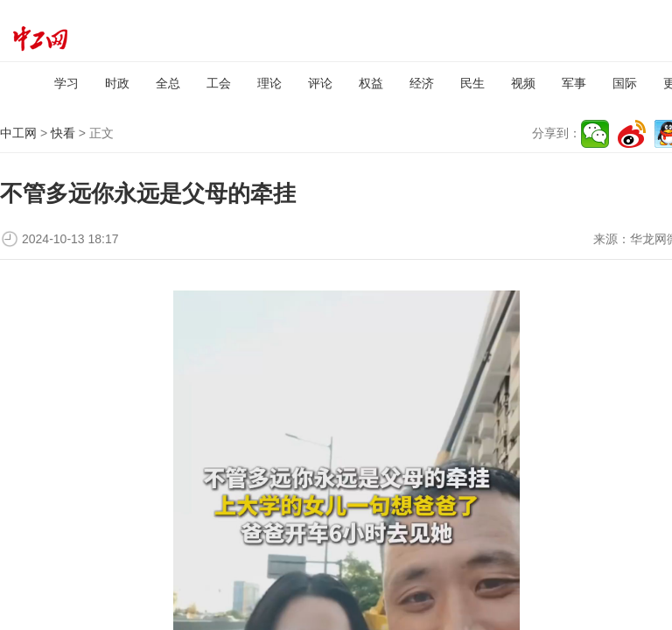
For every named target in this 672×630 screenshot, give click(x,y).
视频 (523, 83)
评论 (320, 83)
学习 (66, 83)
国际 (625, 83)
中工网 (18, 133)
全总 (168, 83)
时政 (117, 83)
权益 (371, 83)
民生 (472, 83)
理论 (269, 83)
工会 (219, 83)
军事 (574, 83)
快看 (63, 133)
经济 (422, 83)
